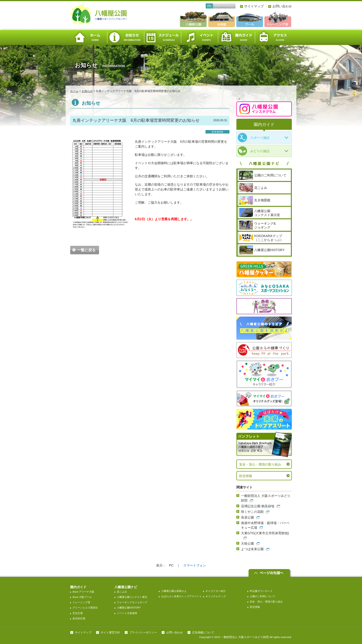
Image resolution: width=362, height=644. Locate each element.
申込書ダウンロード (261, 591)
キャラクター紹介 (216, 591)
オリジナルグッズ (216, 596)
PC (209, 6)
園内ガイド (236, 37)
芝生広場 (78, 613)
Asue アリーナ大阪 (83, 592)
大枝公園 (247, 543)
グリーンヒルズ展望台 (85, 608)
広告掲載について (203, 632)
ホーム (89, 37)
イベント (199, 37)
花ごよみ (122, 592)
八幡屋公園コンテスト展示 (132, 597)
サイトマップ (254, 6)
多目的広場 (79, 618)
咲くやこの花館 (252, 512)
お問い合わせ (282, 6)
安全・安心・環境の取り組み (260, 464)
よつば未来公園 (252, 549)
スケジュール (163, 37)
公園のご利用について (262, 596)
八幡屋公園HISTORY (129, 608)
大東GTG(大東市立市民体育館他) (265, 533)
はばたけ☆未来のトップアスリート (181, 596)
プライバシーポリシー (143, 632)
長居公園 (247, 517)
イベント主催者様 (127, 613)
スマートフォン (224, 6)
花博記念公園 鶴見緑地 (258, 506)
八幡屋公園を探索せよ (174, 591)
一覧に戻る (86, 250)
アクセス (273, 37)
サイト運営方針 (110, 632)
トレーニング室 (81, 602)
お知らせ (126, 37)
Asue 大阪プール (82, 597)
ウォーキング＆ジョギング (132, 602)
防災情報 (246, 476)
